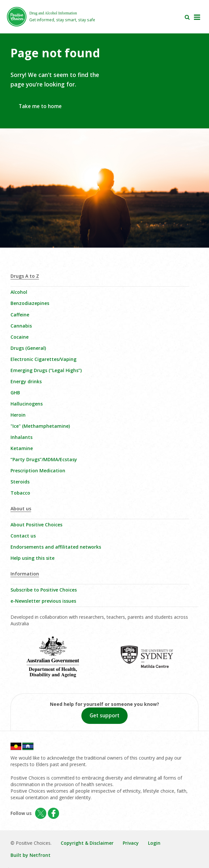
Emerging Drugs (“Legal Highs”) (46, 370)
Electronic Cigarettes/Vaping (43, 359)
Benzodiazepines (30, 303)
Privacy (131, 843)
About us (21, 509)
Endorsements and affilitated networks (56, 547)
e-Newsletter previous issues (43, 601)
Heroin (18, 415)
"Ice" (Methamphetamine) (40, 426)
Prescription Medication (38, 471)
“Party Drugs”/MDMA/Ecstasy (44, 459)
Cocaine (20, 337)
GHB (15, 393)
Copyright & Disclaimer (87, 843)
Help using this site (32, 558)
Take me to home (40, 106)
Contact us (23, 536)
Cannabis (21, 326)
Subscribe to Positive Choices (44, 590)
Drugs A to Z (25, 276)
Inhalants (21, 437)
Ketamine (22, 448)
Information (25, 574)
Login (154, 843)
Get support (104, 716)
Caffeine (20, 315)
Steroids (20, 482)
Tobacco (20, 493)
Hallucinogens (27, 404)
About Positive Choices (36, 525)
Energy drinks (26, 381)
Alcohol (19, 292)
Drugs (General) (28, 348)
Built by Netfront (31, 855)
